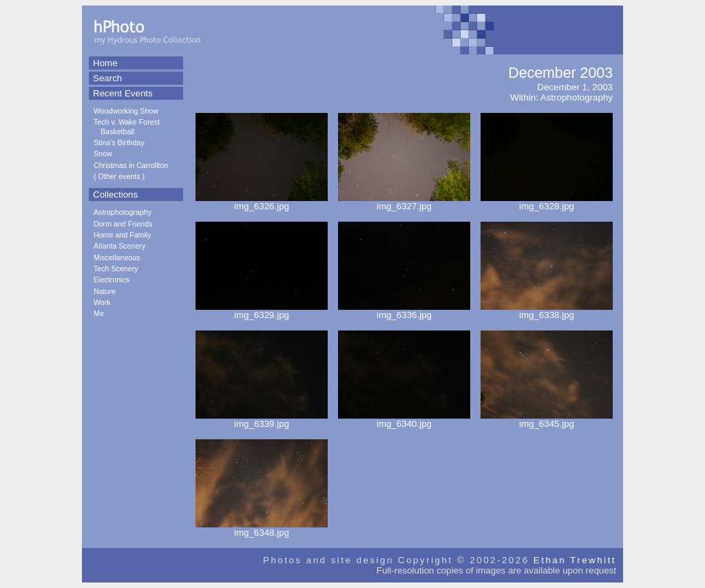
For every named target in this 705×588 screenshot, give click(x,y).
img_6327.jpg (404, 202)
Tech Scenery (116, 269)
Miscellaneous (117, 258)
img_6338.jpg (547, 311)
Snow (103, 154)
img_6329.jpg (262, 311)
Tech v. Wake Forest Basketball (127, 126)
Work (102, 302)
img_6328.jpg (547, 202)
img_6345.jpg (547, 420)
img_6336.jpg (404, 311)
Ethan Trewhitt (575, 560)
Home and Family (123, 235)
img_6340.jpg (404, 420)
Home (105, 63)
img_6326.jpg (262, 202)
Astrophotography (123, 212)
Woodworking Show (126, 111)
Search (107, 78)
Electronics (112, 280)
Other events (119, 176)
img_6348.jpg (262, 528)
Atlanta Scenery (119, 246)
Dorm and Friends (123, 224)
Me (99, 313)
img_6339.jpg (262, 420)
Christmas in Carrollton (131, 165)
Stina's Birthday (119, 143)
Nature (105, 291)
